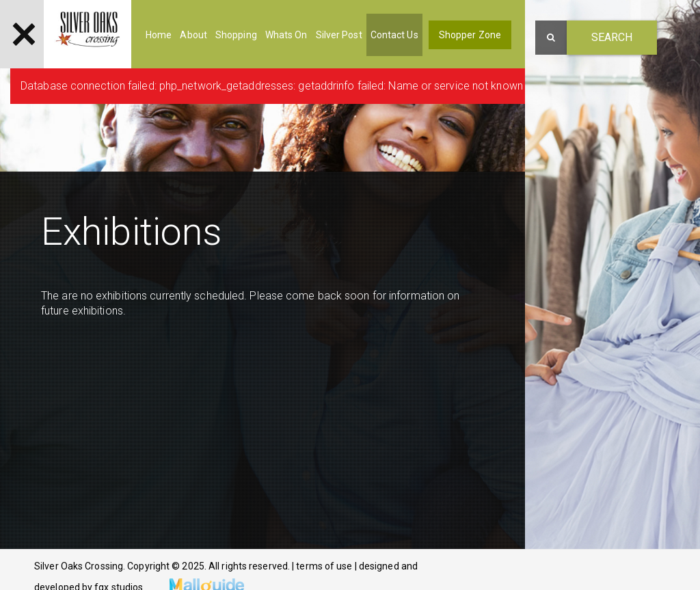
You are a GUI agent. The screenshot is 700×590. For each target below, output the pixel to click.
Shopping (236, 35)
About (193, 35)
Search (612, 37)
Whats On (286, 35)
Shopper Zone (470, 35)
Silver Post (339, 35)
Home (159, 35)
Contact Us (394, 35)
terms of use (325, 566)
